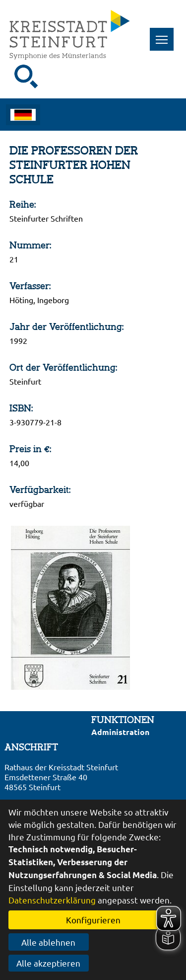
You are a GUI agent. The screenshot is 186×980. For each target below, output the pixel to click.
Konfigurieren (93, 920)
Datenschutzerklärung (52, 900)
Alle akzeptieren (48, 963)
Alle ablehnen (48, 942)
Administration (120, 732)
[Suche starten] (26, 77)
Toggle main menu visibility (165, 34)
